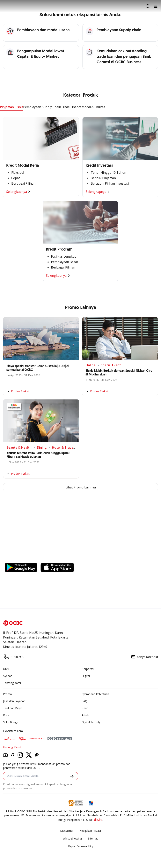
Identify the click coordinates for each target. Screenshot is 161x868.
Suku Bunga (11, 722)
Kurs (6, 715)
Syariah (8, 676)
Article (86, 715)
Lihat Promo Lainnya (81, 487)
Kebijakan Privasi (90, 831)
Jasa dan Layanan (14, 701)
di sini (98, 820)
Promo (7, 694)
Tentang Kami (12, 683)
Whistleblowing (72, 838)
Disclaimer (67, 831)
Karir (85, 708)
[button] (72, 776)
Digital (86, 676)
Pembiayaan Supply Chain (42, 107)
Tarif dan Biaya (13, 708)
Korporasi (88, 669)
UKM (6, 669)
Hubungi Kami (12, 747)
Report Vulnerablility (81, 846)
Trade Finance (71, 107)
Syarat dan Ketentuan (95, 694)
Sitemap (93, 838)
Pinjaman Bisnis (12, 107)
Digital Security (91, 722)
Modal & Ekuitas (93, 107)
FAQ (84, 701)
